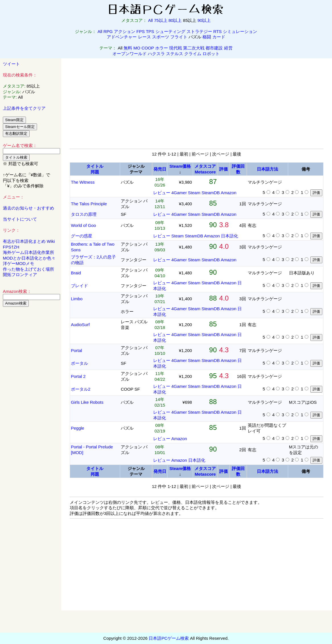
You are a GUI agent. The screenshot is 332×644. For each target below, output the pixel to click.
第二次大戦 (194, 48)
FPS (141, 31)
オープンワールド (130, 54)
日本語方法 (268, 169)
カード (219, 37)
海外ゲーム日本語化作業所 (28, 252)
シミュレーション (240, 31)
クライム (193, 54)
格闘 (207, 37)
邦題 (95, 172)
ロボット (211, 54)
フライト (179, 37)
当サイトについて (20, 219)
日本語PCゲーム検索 (169, 638)
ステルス (175, 54)
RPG (108, 31)
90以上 (204, 20)
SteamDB (211, 193)
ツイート (11, 64)
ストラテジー (199, 31)
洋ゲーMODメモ (19, 263)
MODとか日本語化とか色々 (29, 258)
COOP (148, 48)
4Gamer (179, 193)
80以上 (175, 20)
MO (137, 48)
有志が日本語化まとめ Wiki (29, 241)
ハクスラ (156, 54)
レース (145, 37)
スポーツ (161, 37)
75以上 (161, 20)
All (150, 20)
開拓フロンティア (20, 275)
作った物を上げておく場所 (28, 269)
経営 (228, 48)
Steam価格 (180, 166)
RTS (218, 31)
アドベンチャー (122, 37)
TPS (150, 31)
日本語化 (229, 236)
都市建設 (214, 48)
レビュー (162, 193)
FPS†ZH (11, 247)
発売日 (160, 169)
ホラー (162, 48)
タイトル (95, 166)
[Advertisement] (31, 398)
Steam (194, 193)
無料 (128, 48)
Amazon (228, 193)
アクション (125, 31)
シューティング (170, 31)
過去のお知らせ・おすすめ (28, 208)
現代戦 (176, 48)
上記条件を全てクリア (24, 108)
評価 (224, 169)
